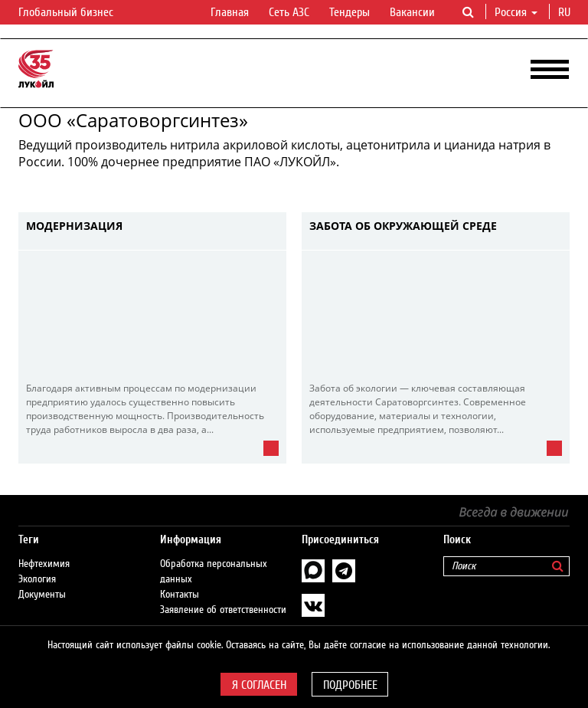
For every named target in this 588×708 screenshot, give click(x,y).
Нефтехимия (44, 564)
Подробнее (350, 685)
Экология (37, 579)
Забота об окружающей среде (403, 226)
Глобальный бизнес (75, 13)
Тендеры (350, 12)
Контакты (180, 595)
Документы (42, 595)
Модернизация (74, 226)
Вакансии (412, 12)
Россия (516, 12)
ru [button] (566, 12)
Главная (230, 12)
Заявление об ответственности (223, 610)
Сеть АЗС (289, 12)
